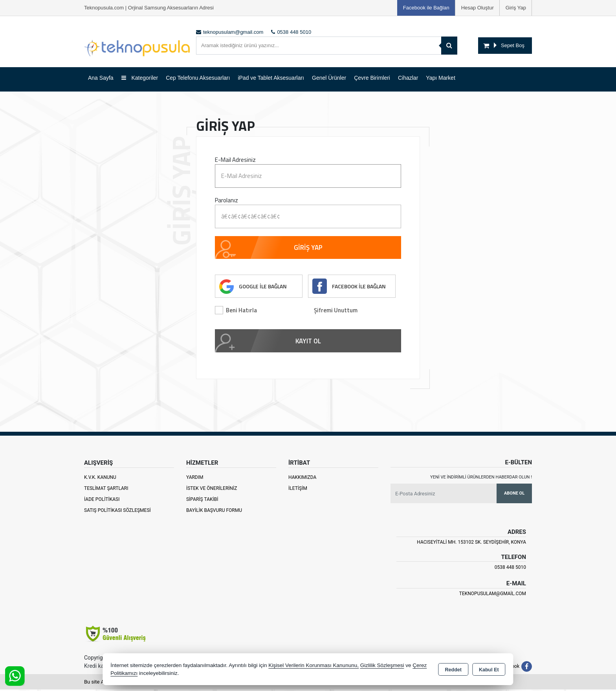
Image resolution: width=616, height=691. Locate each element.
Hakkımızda (302, 478)
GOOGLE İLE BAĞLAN (264, 287)
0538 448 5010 (510, 569)
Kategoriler (140, 78)
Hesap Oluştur (478, 8)
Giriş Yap (516, 8)
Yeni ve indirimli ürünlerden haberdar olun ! (481, 478)
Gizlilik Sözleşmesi (382, 665)
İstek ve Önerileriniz (212, 489)
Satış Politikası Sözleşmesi (117, 511)
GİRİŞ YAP (308, 248)
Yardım (195, 478)
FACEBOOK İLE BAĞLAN (359, 287)
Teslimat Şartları (106, 489)
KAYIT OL (308, 342)
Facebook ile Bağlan (426, 8)
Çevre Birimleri (372, 78)
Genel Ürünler (329, 78)
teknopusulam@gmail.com (493, 595)
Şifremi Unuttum (336, 311)
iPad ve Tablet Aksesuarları (271, 78)
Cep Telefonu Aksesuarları (198, 78)
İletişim (298, 489)
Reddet (453, 670)
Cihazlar (408, 78)
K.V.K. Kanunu (100, 478)
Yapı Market (440, 78)
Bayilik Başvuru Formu (214, 511)
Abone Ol (514, 494)
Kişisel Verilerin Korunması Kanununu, (313, 665)
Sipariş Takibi (202, 500)
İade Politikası (102, 500)
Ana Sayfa (101, 78)
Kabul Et (489, 670)
